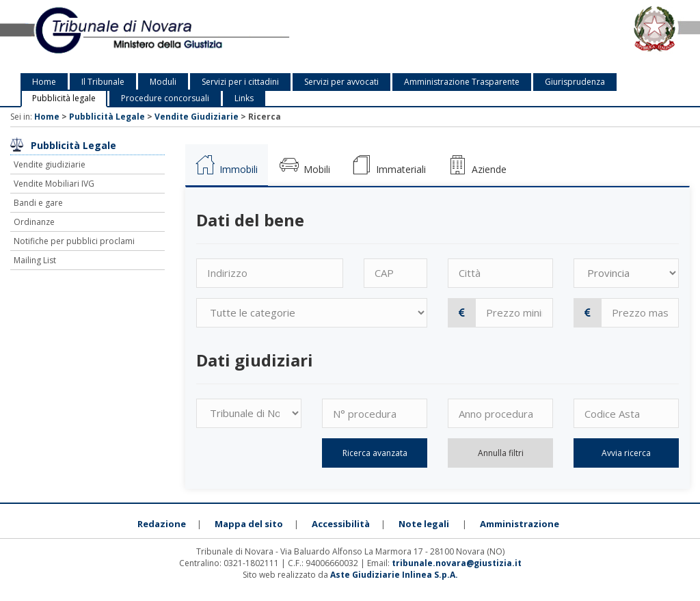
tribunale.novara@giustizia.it (457, 563)
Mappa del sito (249, 524)
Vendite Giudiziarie (197, 117)
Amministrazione (520, 524)
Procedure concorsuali (165, 98)
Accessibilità (341, 524)
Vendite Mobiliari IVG (54, 184)
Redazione (162, 524)
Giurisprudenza (575, 82)
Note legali (424, 524)
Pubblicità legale (64, 98)
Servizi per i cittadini (240, 82)
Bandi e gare (38, 203)
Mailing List (35, 260)
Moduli (163, 82)
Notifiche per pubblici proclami (74, 241)
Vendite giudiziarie (50, 164)
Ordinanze (34, 222)
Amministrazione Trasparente (462, 82)
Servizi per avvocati (341, 82)
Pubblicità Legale (107, 117)
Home (44, 82)
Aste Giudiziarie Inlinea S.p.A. (394, 575)
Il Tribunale (103, 82)
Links (244, 98)
